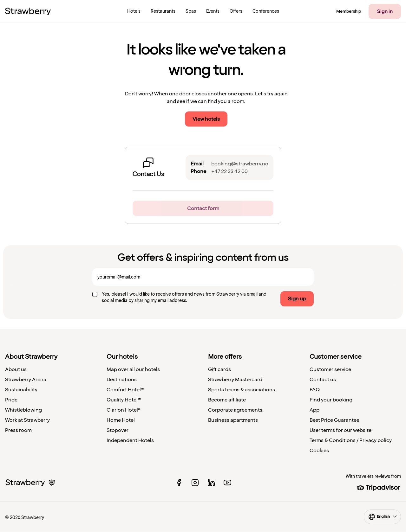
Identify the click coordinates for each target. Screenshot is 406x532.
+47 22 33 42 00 (229, 171)
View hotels (206, 119)
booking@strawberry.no (240, 164)
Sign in (385, 11)
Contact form (203, 208)
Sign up (297, 299)
